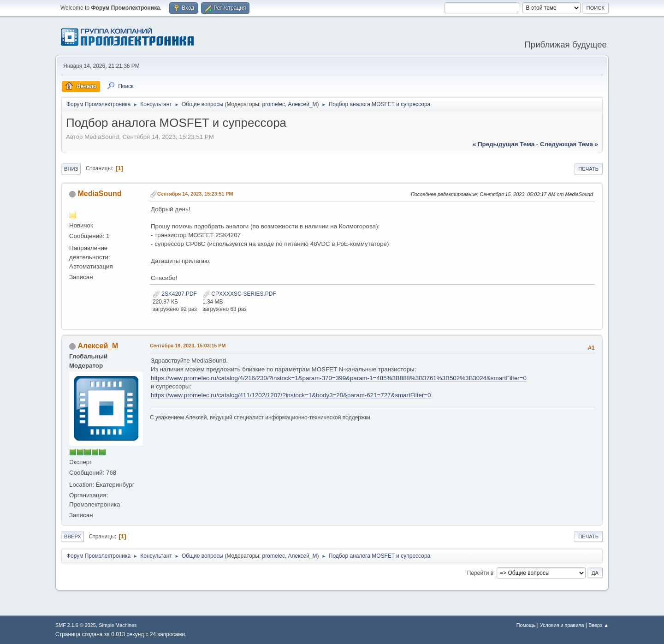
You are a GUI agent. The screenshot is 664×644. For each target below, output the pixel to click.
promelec (274, 104)
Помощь (526, 625)
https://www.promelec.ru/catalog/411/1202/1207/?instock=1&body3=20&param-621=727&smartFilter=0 (291, 395)
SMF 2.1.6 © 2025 (76, 625)
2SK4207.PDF (175, 294)
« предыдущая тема (504, 144)
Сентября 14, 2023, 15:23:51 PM (195, 194)
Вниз (71, 169)
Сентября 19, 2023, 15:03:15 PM (188, 346)
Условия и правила (562, 625)
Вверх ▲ (599, 625)
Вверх (73, 537)
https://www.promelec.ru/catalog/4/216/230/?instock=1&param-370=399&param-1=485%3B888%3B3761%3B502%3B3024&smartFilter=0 (339, 378)
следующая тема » (569, 144)
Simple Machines (118, 625)
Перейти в (480, 572)
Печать (588, 169)
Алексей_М (303, 104)
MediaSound (99, 194)
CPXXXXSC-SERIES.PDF (239, 294)
